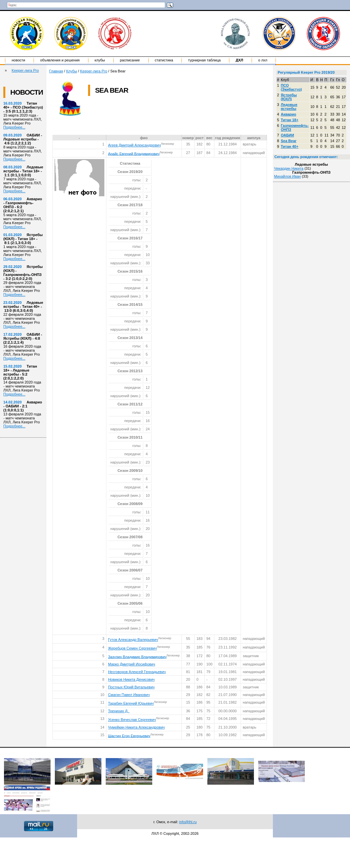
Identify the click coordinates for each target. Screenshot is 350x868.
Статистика (164, 60)
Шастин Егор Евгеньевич (129, 736)
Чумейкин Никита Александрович (136, 727)
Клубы (100, 60)
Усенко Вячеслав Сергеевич (132, 720)
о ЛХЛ (263, 60)
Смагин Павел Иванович (129, 695)
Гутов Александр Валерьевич (133, 640)
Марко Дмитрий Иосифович (132, 664)
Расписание (130, 60)
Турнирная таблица (204, 60)
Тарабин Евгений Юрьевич (131, 703)
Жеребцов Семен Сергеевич (132, 648)
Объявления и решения (60, 60)
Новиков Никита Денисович (131, 679)
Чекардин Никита (289, 168)
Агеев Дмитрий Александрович (134, 145)
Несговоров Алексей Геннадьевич (137, 672)
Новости (18, 60)
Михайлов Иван (288, 176)
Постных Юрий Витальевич (131, 687)
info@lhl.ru (188, 822)
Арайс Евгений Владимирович (134, 153)
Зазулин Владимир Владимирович (137, 656)
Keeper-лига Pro (25, 70)
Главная (56, 71)
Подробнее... (14, 127)
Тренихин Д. (119, 711)
